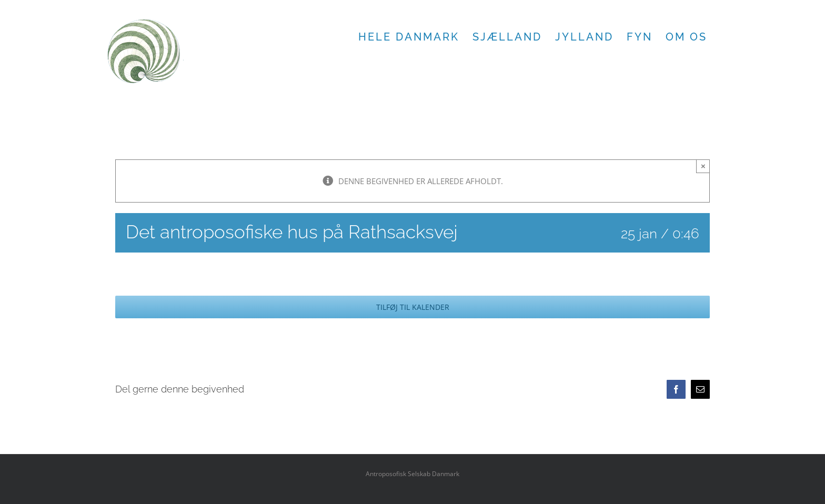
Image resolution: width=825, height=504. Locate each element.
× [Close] (703, 166)
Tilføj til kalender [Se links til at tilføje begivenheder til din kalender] (413, 307)
